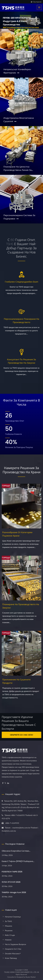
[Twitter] (5, 783)
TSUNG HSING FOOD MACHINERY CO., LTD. (20, 972)
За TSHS (8, 921)
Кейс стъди (10, 935)
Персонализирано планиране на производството (22, 321)
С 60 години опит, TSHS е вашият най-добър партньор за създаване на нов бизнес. (22, 248)
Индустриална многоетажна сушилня (19, 120)
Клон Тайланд (11, 958)
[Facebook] (3, 783)
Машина (8, 926)
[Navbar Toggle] (39, 7)
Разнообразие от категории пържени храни (17, 534)
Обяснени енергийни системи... (16, 851)
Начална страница (13, 917)
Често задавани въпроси (15, 944)
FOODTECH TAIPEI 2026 (12, 872)
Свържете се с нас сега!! (21, 735)
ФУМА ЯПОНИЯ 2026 (11, 882)
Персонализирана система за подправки (19, 217)
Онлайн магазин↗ (13, 953)
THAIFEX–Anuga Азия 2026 (14, 892)
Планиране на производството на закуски (21, 606)
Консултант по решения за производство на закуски (21, 361)
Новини (8, 940)
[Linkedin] (8, 783)
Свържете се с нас (13, 949)
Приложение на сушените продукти (16, 681)
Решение (9, 930)
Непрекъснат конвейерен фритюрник (17, 71)
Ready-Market (31, 977)
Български (37, 2)
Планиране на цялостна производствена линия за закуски (17, 168)
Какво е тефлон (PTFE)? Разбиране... (18, 861)
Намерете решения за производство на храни (21, 470)
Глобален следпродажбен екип (21, 282)
